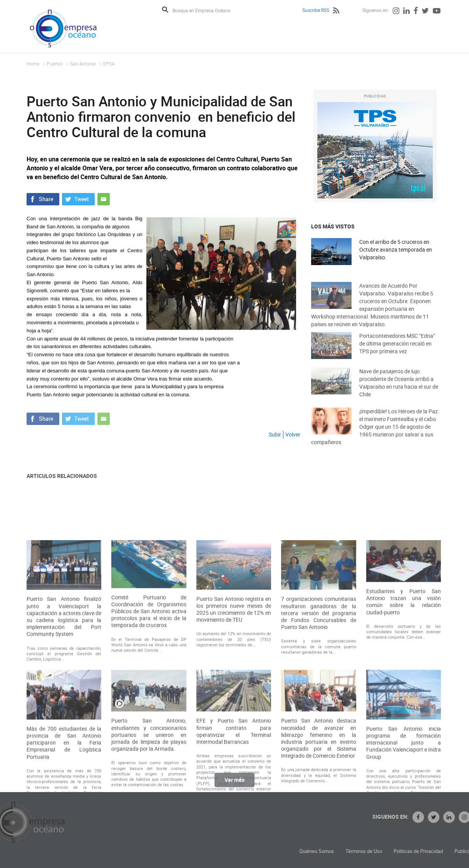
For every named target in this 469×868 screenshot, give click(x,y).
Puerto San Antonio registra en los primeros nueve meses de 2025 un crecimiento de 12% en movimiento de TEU (234, 680)
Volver (293, 434)
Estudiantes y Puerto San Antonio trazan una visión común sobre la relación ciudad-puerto (404, 672)
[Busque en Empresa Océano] (207, 10)
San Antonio (83, 64)
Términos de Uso (416, 851)
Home (33, 64)
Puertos (55, 64)
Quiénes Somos (369, 851)
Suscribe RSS (316, 10)
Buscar (165, 10)
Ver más (234, 783)
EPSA (109, 64)
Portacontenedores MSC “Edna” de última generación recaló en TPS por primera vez (397, 350)
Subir (275, 434)
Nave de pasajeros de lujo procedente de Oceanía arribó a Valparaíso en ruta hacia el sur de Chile (399, 390)
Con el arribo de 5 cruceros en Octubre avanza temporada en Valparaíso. (396, 250)
